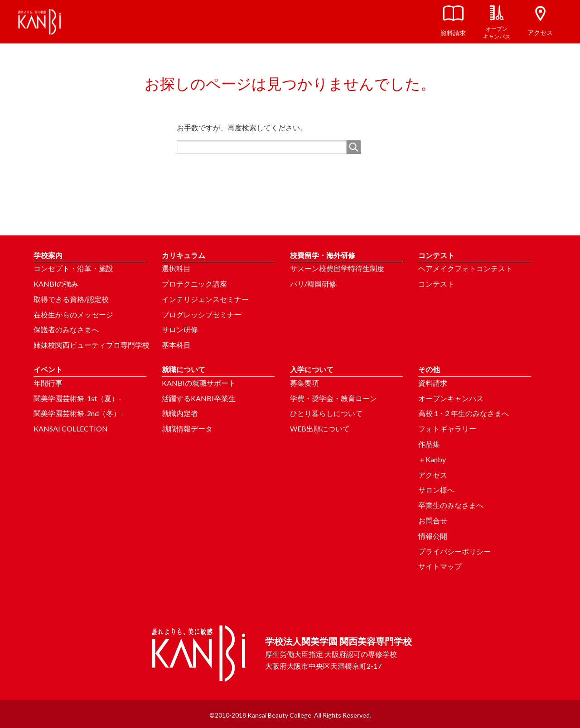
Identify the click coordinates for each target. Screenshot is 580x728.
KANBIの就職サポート (199, 383)
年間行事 (48, 383)
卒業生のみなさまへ (451, 505)
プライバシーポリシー (454, 551)
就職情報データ (187, 429)
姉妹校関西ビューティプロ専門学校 (92, 345)
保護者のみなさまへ (66, 329)
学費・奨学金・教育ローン (333, 398)
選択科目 (176, 268)
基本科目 (176, 345)
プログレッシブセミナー (202, 314)
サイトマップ (440, 566)
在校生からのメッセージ (73, 314)
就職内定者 (180, 413)
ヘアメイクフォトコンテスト (465, 268)
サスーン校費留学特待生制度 (337, 268)
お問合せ (433, 520)
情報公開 (433, 536)
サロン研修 (180, 329)
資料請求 (433, 383)
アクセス (433, 475)
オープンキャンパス (451, 398)
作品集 (429, 444)
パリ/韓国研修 (313, 284)
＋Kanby (432, 459)
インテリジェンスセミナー (205, 299)
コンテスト (436, 284)
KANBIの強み (56, 284)
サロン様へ (436, 490)
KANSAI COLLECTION (71, 429)
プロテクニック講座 (194, 284)
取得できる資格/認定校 (71, 299)
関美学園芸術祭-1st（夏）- (77, 398)
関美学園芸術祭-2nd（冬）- (78, 413)
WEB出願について (320, 429)
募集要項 (304, 383)
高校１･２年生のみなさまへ (464, 413)
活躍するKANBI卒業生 (199, 398)
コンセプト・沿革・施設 (73, 268)
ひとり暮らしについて (326, 413)
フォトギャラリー (447, 429)
